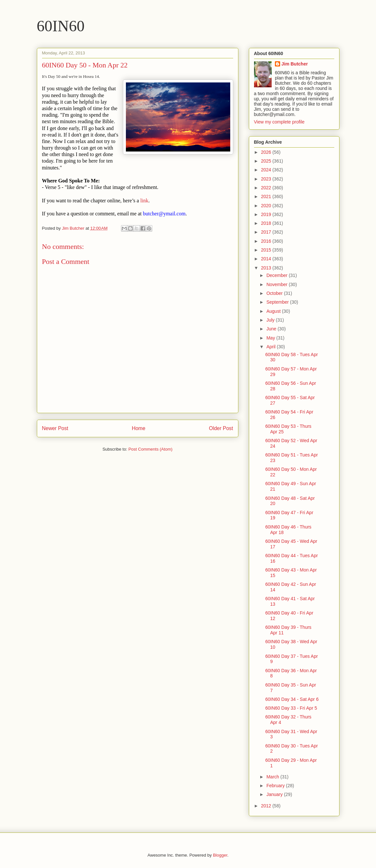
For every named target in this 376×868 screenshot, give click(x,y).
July (271, 320)
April (272, 347)
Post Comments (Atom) (150, 449)
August (274, 311)
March (273, 777)
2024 (267, 170)
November (278, 284)
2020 (267, 206)
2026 (267, 152)
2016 (267, 241)
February (276, 786)
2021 (267, 196)
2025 (267, 161)
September (278, 302)
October (275, 293)
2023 (267, 179)
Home (139, 428)
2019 (267, 214)
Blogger (220, 855)
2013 (267, 268)
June (272, 329)
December (278, 275)
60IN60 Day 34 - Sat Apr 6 (292, 699)
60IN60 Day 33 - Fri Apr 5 (291, 708)
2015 (267, 250)
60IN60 (61, 26)
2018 (267, 223)
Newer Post (55, 428)
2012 (267, 806)
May (271, 338)
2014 (267, 259)
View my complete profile (279, 122)
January (275, 794)
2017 (267, 232)
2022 (267, 188)
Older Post (221, 428)
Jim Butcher (295, 64)
